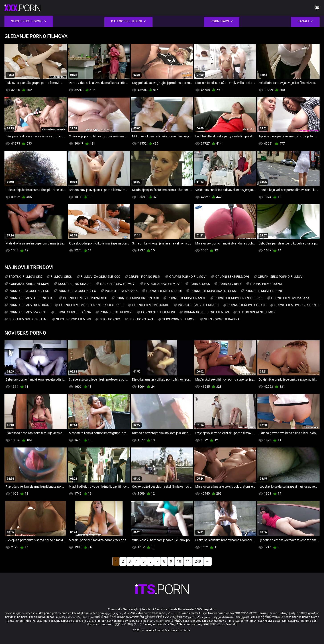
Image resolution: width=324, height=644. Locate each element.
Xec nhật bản (80, 613)
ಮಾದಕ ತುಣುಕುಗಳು (129, 617)
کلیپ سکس (173, 613)
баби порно (50, 617)
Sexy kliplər (266, 621)
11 (188, 561)
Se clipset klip (78, 621)
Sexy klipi (43, 621)
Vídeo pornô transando (150, 613)
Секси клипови (97, 621)
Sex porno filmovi (246, 621)
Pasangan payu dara (156, 624)
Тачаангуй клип (26, 621)
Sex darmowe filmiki (222, 621)
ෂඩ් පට (221, 624)
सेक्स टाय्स (182, 617)
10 (179, 561)
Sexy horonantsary (191, 624)
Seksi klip (189, 621)
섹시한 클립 (163, 621)
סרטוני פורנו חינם (104, 624)
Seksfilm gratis (14, 613)
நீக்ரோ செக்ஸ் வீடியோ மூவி (76, 617)
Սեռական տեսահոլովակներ (279, 613)
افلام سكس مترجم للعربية (120, 613)
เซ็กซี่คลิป (177, 621)
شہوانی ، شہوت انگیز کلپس (205, 617)
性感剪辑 (278, 617)
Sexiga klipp (13, 617)
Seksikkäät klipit (32, 617)
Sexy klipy (129, 621)
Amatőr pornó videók (221, 613)
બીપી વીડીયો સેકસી (106, 617)
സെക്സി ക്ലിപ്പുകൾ (236, 617)
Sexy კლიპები (310, 613)
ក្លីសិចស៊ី (268, 617)
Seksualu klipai (59, 621)
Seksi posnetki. (146, 621)
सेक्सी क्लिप (210, 624)
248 (198, 561)
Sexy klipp (202, 621)
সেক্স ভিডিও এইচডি (246, 613)
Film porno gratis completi (54, 613)
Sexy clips (31, 613)
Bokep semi (280, 621)
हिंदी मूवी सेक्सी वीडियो (151, 617)
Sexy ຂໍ (175, 624)
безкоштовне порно (297, 617)
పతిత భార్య (170, 617)
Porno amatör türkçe (194, 613)
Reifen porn (97, 613)
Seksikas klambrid (300, 621)
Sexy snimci (115, 621)
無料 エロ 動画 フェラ (129, 624)
